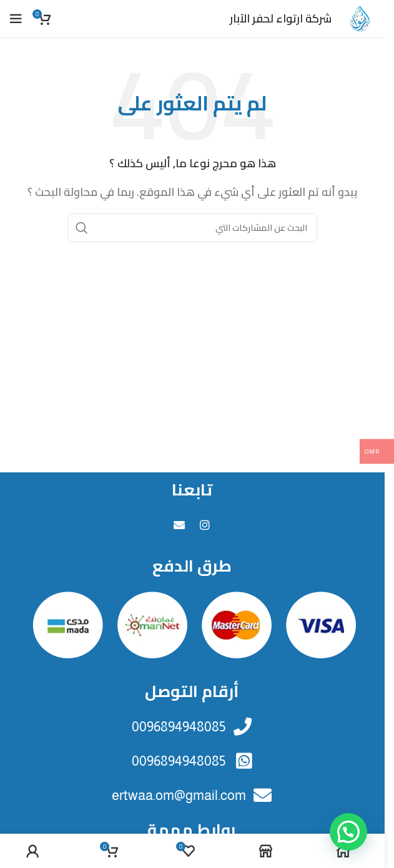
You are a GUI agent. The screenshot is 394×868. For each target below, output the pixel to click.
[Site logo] (360, 17)
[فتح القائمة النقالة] (16, 19)
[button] (348, 832)
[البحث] (192, 228)
